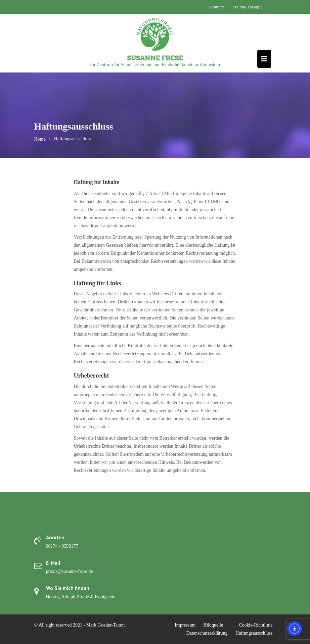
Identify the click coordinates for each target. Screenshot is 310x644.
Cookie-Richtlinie (256, 625)
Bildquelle (213, 625)
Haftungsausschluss (254, 633)
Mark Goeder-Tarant (106, 625)
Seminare (216, 7)
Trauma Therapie (247, 7)
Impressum (185, 625)
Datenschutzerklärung (207, 633)
